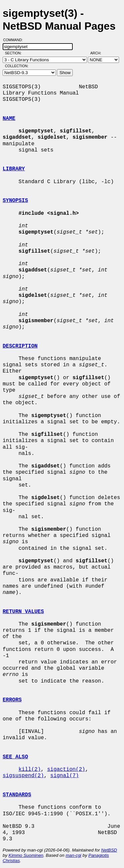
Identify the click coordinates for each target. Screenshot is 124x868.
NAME (9, 119)
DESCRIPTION (20, 346)
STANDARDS (17, 795)
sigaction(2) (66, 770)
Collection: (17, 66)
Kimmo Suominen (26, 855)
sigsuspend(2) (23, 776)
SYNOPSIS (15, 201)
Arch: (99, 53)
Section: (15, 53)
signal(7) (64, 776)
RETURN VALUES (23, 612)
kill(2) (30, 770)
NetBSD (109, 850)
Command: (15, 40)
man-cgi (73, 855)
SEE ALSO (15, 757)
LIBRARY (14, 169)
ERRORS (12, 700)
